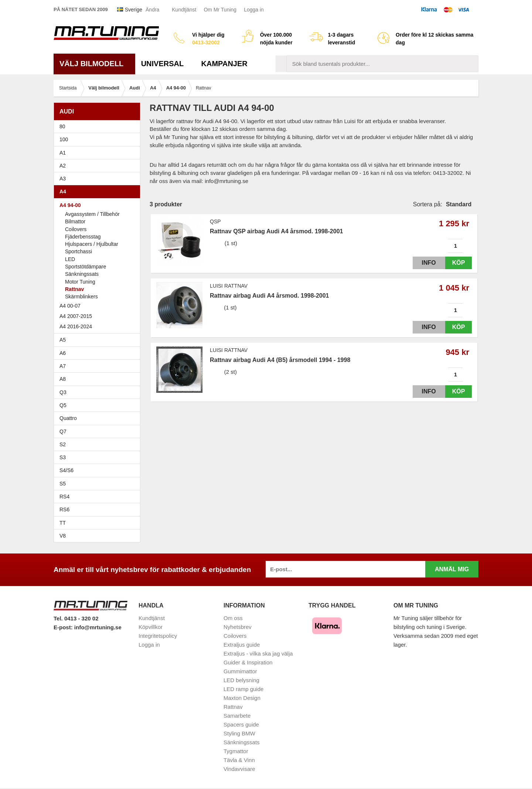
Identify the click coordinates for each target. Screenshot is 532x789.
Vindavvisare (239, 769)
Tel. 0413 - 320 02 (76, 618)
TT (99, 523)
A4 (99, 192)
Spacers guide (241, 724)
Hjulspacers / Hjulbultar (92, 244)
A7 (99, 366)
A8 (63, 379)
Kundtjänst (184, 10)
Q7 (63, 431)
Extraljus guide (242, 645)
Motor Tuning (80, 282)
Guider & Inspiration (248, 662)
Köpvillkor (151, 627)
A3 (99, 179)
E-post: (64, 627)
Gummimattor (240, 671)
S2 (63, 444)
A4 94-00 (99, 205)
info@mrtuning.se (98, 627)
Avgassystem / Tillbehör (92, 214)
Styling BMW (239, 733)
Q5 (63, 405)
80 (99, 126)
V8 (63, 536)
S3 (99, 457)
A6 (99, 353)
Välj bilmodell (94, 64)
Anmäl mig (452, 569)
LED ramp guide (243, 689)
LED (70, 259)
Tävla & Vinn (239, 760)
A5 (99, 340)
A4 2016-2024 (76, 326)
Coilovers (76, 229)
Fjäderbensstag (83, 237)
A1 (99, 153)
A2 (99, 166)
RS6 (64, 509)
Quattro (68, 418)
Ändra (152, 10)
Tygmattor (236, 751)
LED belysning (241, 680)
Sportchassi (79, 251)
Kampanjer (224, 64)
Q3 (63, 392)
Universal (165, 64)
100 (99, 139)
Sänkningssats (82, 274)
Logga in (254, 10)
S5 (63, 484)
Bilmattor (75, 221)
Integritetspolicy (158, 636)
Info (422, 263)
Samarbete (237, 716)
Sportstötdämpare (86, 267)
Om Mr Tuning (220, 10)
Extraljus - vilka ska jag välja (258, 653)
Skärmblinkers (81, 297)
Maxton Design (242, 698)
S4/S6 (99, 470)
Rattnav (74, 289)
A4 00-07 (99, 306)
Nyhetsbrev (238, 627)
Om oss (233, 618)
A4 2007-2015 (99, 316)
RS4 (64, 497)
